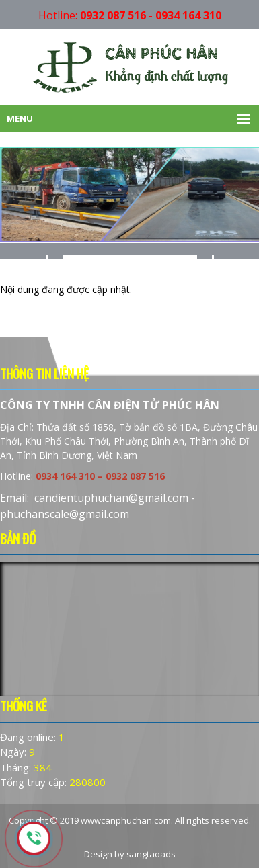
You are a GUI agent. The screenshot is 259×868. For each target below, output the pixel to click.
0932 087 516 (113, 15)
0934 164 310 (188, 15)
